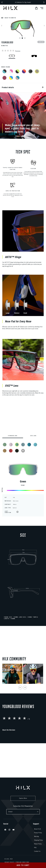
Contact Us (37, 851)
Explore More (23, 798)
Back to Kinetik (10, 18)
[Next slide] (25, 714)
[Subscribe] (38, 812)
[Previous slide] (20, 714)
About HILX (37, 829)
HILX (11, 859)
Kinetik (5, 46)
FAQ (35, 848)
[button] (36, 8)
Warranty (37, 836)
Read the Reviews (9, 756)
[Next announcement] (44, 2)
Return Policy (38, 844)
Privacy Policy (38, 833)
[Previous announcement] (2, 2)
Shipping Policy (38, 840)
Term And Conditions (22, 862)
